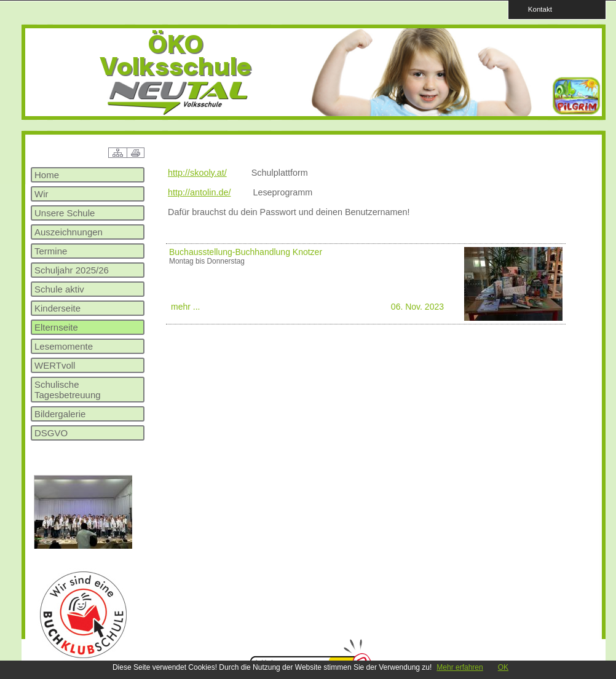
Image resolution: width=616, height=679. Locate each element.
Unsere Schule (65, 213)
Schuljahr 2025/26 (72, 270)
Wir (41, 194)
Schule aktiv (59, 289)
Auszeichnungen (69, 232)
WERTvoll (55, 365)
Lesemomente (64, 346)
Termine (51, 251)
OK (503, 667)
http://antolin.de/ (199, 192)
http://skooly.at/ (197, 173)
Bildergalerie (60, 414)
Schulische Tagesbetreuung (68, 390)
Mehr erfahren (460, 667)
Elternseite (56, 327)
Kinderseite (57, 308)
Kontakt (536, 9)
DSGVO (51, 433)
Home (47, 175)
